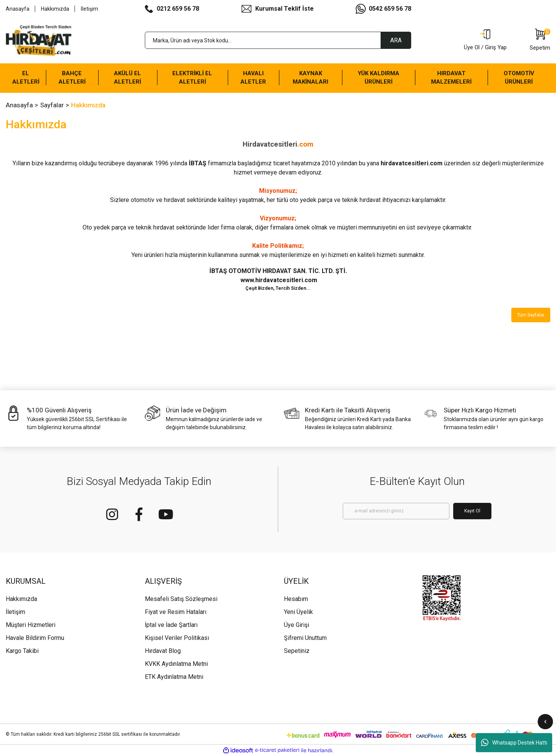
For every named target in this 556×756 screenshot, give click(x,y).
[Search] (278, 40)
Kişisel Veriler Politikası (177, 638)
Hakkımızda (55, 9)
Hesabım (296, 599)
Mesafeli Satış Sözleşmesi (181, 599)
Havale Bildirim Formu (35, 638)
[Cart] (540, 40)
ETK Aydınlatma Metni (174, 677)
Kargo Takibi (22, 651)
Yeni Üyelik (298, 612)
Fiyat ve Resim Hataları (176, 612)
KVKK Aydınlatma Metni (176, 664)
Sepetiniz (297, 651)
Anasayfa (18, 9)
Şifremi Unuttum (305, 638)
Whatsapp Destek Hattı (514, 743)
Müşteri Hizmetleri (31, 625)
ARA (396, 40)
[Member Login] (485, 40)
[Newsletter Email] (396, 511)
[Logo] (39, 40)
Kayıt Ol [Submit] (472, 511)
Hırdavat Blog (163, 651)
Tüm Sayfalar (531, 315)
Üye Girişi (297, 625)
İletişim (89, 9)
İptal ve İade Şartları (171, 625)
